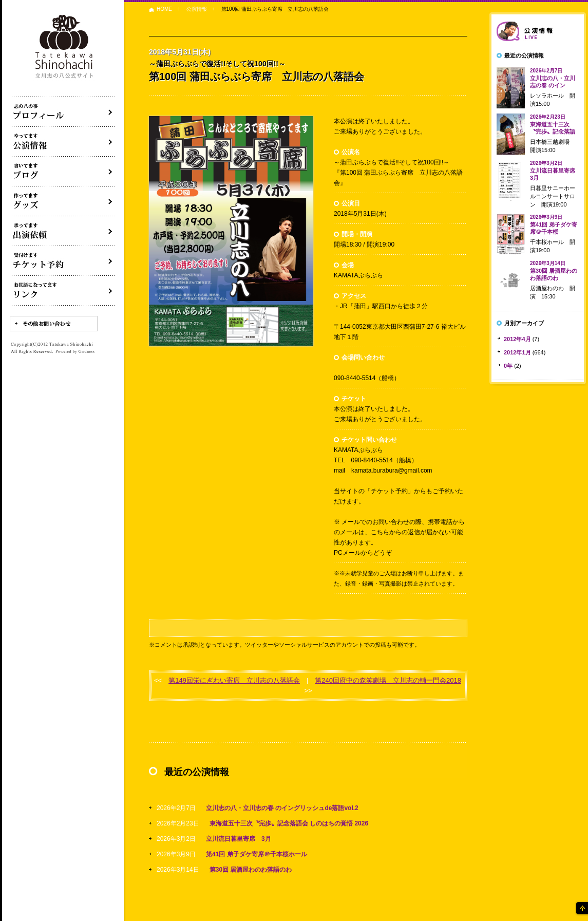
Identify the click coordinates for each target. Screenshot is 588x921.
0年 (508, 366)
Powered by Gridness (75, 352)
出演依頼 (64, 231)
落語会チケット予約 (64, 261)
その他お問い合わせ (54, 324)
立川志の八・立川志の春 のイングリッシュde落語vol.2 (282, 808)
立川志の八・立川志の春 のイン (553, 78)
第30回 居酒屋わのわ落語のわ (251, 870)
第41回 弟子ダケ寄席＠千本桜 (554, 224)
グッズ (64, 201)
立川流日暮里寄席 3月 (239, 839)
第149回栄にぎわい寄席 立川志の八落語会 (234, 680)
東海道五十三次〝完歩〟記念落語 (553, 124)
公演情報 (197, 9)
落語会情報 (538, 31)
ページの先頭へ (581, 908)
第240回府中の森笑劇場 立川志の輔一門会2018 (388, 680)
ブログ (64, 172)
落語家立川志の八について (64, 112)
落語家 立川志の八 (65, 47)
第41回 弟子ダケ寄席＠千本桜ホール (257, 854)
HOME (164, 9)
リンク (64, 291)
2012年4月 (517, 339)
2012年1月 (517, 352)
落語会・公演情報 (64, 142)
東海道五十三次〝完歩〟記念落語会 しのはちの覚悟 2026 (289, 823)
